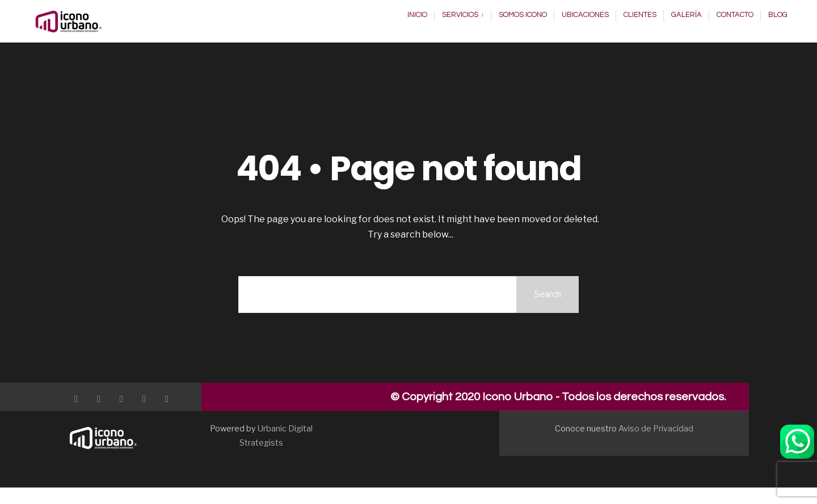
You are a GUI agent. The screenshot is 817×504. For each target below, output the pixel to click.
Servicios (460, 15)
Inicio (417, 15)
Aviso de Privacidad (656, 429)
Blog (778, 15)
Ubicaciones (585, 15)
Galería (687, 15)
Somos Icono (523, 15)
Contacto (735, 15)
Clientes (640, 15)
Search (548, 294)
